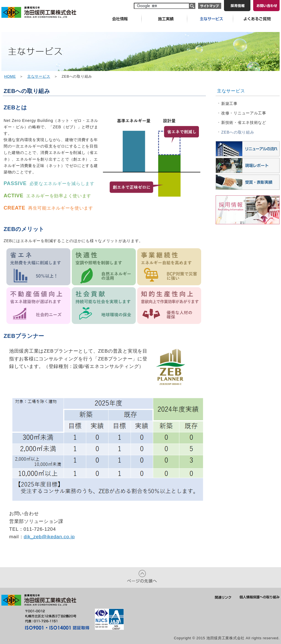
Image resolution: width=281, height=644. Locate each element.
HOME (10, 76)
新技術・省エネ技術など (244, 122)
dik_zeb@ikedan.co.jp (49, 537)
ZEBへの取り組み (238, 132)
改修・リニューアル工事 (244, 113)
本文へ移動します (0, 1)
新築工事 (229, 104)
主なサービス (39, 76)
